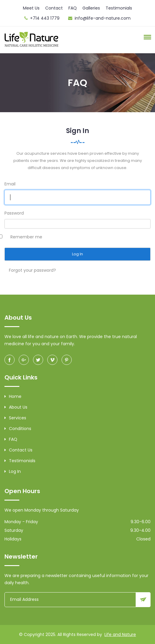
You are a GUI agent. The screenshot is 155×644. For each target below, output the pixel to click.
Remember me (26, 237)
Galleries (91, 8)
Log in (13, 471)
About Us (16, 407)
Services (15, 418)
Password (14, 213)
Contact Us (18, 450)
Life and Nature (120, 634)
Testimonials (119, 8)
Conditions (18, 429)
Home (13, 396)
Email (10, 184)
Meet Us (31, 8)
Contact (54, 8)
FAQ (73, 8)
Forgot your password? (32, 270)
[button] (146, 37)
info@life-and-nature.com (103, 18)
